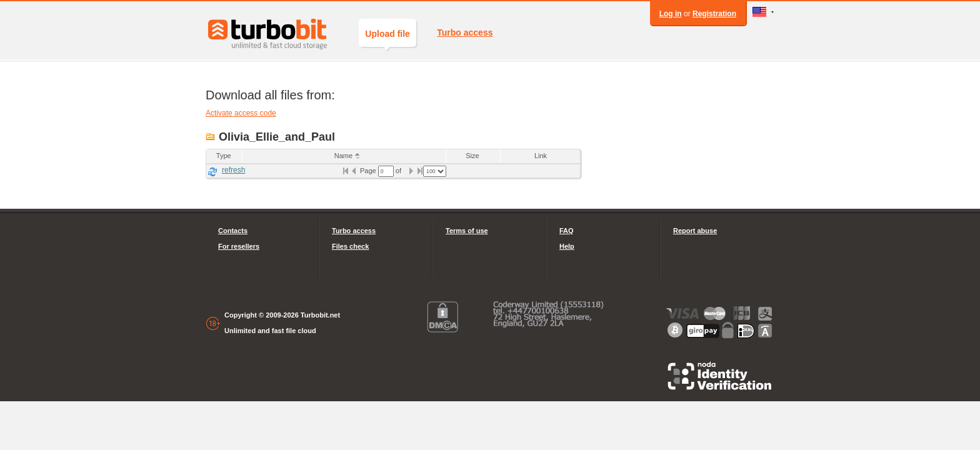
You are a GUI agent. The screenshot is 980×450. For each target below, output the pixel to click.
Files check (350, 246)
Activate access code (241, 113)
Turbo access (465, 32)
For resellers (239, 246)
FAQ (567, 231)
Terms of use (467, 231)
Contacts (233, 231)
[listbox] (435, 171)
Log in (671, 14)
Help (567, 246)
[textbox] (386, 171)
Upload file (387, 38)
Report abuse (695, 231)
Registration (714, 14)
